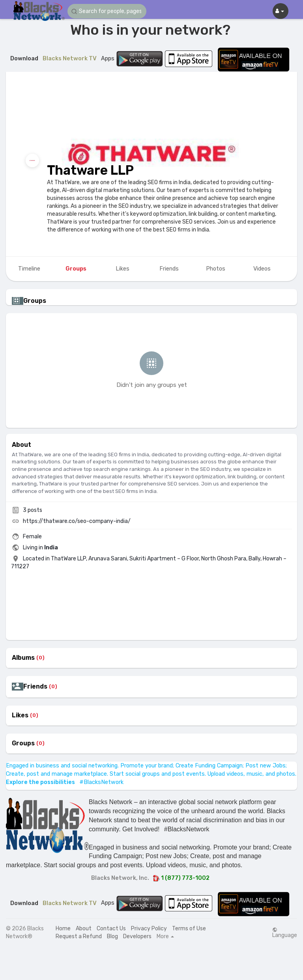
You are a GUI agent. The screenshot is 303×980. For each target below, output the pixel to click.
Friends (35, 687)
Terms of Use (189, 929)
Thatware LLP (90, 170)
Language (285, 933)
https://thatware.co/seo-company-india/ (77, 521)
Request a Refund (79, 936)
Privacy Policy (149, 929)
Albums (23, 658)
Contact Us (111, 929)
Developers (137, 936)
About (84, 929)
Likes (20, 715)
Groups (23, 743)
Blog (112, 936)
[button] (107, 11)
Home (63, 929)
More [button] (165, 937)
